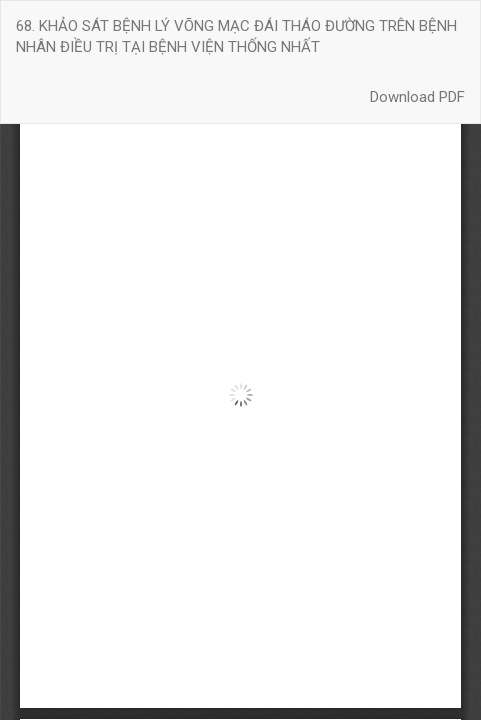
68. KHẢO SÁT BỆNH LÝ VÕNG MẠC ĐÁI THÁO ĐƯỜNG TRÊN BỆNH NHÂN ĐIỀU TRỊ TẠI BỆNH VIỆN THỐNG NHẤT (236, 36)
